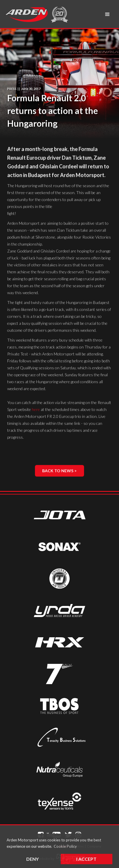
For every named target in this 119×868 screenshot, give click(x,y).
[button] (107, 14)
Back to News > (59, 471)
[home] (26, 14)
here (36, 410)
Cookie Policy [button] (65, 846)
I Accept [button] (86, 859)
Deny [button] (32, 859)
